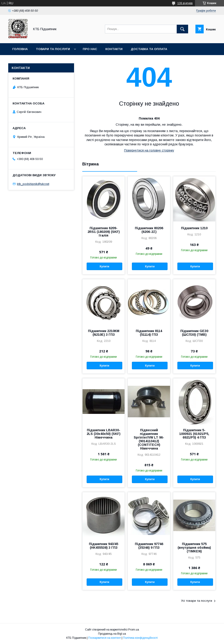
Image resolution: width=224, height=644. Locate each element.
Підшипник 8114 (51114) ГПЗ (149, 333)
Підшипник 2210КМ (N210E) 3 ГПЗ (104, 333)
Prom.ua (134, 630)
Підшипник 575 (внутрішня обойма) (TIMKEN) (194, 548)
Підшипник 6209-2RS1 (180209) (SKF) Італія (104, 232)
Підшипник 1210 (194, 228)
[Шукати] (182, 29)
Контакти (114, 49)
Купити (104, 266)
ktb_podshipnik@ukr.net (33, 184)
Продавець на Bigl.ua (112, 634)
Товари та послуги (53, 49)
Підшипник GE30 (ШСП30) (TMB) (194, 333)
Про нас (90, 49)
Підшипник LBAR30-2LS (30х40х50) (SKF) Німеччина (104, 434)
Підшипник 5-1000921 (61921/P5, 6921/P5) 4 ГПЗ (194, 434)
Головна (20, 49)
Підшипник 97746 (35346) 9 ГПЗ (149, 546)
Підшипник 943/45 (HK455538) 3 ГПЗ (104, 546)
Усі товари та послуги (197, 601)
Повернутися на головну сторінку (149, 150)
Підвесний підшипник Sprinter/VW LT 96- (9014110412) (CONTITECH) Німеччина (149, 439)
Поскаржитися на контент (105, 638)
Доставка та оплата (149, 49)
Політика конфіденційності (140, 638)
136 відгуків (185, 3)
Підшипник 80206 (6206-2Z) (149, 230)
